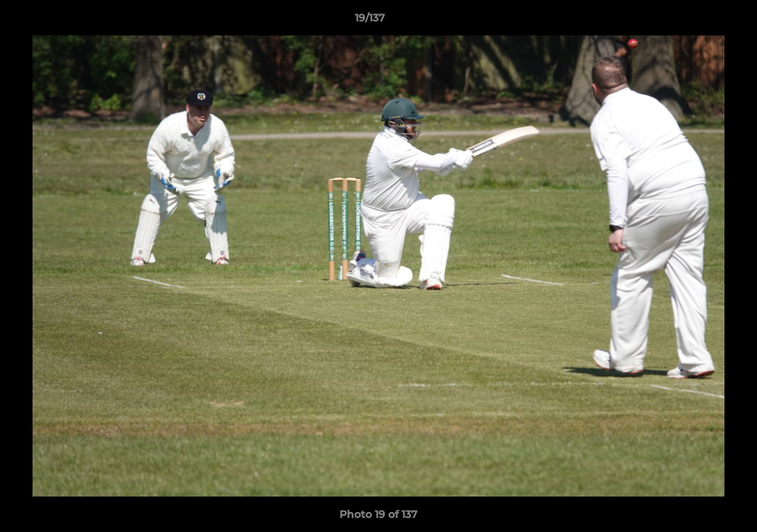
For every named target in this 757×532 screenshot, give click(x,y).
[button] (695, 21)
